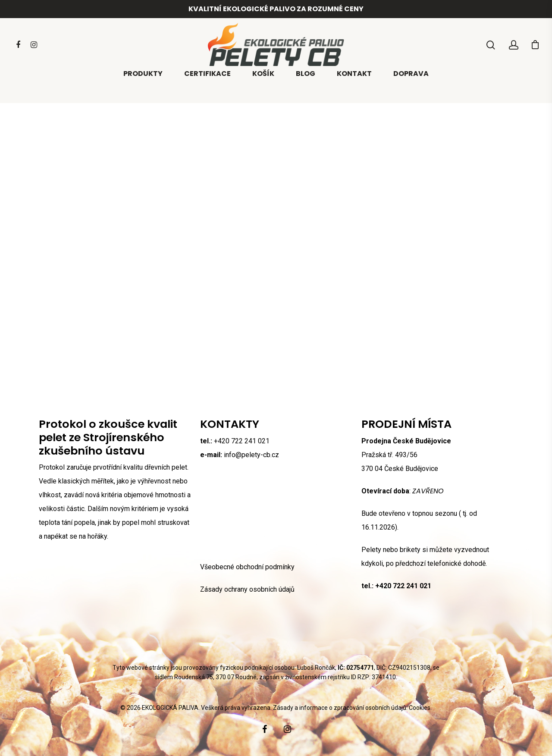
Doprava (411, 87)
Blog (306, 87)
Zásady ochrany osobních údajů (247, 589)
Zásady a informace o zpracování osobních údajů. (340, 708)
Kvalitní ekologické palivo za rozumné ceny (276, 9)
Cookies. (420, 708)
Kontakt (354, 87)
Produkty (143, 87)
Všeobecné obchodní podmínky (247, 567)
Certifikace (207, 87)
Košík (263, 87)
